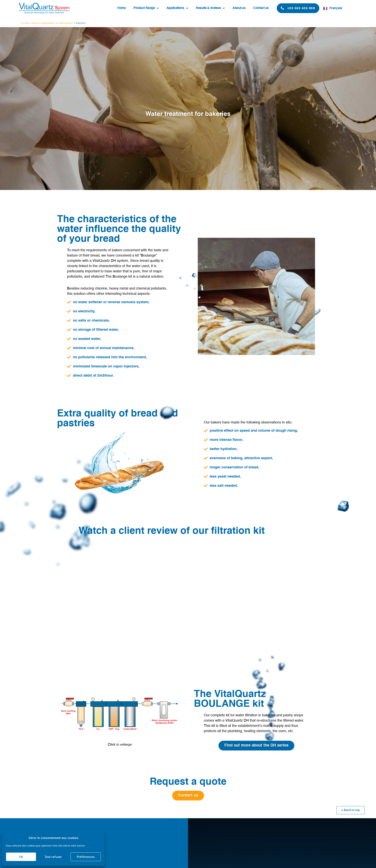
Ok (21, 857)
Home (121, 8)
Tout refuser (53, 857)
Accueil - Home (29, 23)
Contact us (261, 8)
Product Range (146, 8)
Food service (65, 23)
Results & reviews (210, 8)
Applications (177, 8)
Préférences (86, 857)
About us (239, 8)
